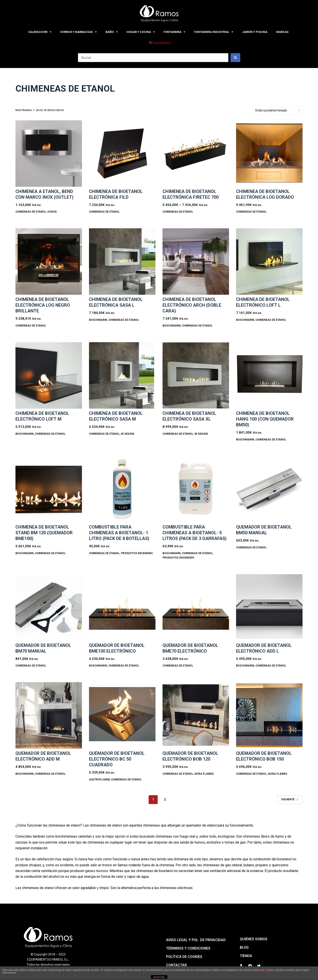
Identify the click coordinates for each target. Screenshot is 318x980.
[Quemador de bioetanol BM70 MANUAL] (49, 607)
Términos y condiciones (188, 948)
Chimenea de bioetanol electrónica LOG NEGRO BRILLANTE (43, 305)
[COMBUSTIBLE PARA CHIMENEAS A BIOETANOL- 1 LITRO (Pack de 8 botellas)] (122, 489)
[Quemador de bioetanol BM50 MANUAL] (269, 489)
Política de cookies (184, 957)
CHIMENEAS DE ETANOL (31, 212)
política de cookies (263, 970)
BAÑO (112, 32)
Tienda (246, 956)
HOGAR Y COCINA (141, 32)
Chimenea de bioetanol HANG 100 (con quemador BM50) (265, 419)
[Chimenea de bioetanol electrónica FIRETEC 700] (196, 154)
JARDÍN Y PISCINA (255, 32)
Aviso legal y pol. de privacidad (196, 940)
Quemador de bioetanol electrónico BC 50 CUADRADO (117, 759)
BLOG (244, 947)
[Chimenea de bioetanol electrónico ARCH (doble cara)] (196, 262)
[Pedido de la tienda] (277, 110)
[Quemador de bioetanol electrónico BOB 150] (269, 715)
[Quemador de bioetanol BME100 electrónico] (122, 607)
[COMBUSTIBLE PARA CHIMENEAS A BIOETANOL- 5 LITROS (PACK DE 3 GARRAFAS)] (196, 489)
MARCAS (282, 32)
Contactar (176, 965)
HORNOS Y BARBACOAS (79, 32)
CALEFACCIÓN (40, 32)
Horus (52, 212)
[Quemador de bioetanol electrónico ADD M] (49, 715)
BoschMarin (98, 320)
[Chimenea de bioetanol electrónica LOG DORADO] (269, 154)
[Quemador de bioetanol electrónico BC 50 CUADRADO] (122, 715)
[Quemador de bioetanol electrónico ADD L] (269, 607)
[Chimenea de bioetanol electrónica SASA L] (122, 262)
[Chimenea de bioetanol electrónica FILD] (122, 154)
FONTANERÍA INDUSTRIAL (214, 32)
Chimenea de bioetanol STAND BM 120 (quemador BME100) (44, 533)
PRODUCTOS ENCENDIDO (137, 553)
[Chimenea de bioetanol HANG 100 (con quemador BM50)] (269, 375)
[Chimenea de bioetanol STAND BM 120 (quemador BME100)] (49, 489)
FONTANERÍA (174, 32)
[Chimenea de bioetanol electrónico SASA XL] (196, 375)
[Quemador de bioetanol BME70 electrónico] (196, 607)
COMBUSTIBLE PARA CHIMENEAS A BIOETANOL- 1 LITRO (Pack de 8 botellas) (119, 533)
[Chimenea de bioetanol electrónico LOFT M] (49, 375)
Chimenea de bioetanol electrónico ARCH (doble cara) (192, 305)
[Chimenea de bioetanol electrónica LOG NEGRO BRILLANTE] (49, 262)
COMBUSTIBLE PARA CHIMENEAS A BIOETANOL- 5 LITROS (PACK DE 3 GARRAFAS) (195, 533)
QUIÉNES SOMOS (254, 939)
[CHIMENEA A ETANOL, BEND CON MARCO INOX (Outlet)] (49, 154)
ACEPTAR (159, 977)
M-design (128, 434)
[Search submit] (235, 58)
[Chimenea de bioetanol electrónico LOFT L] (269, 262)
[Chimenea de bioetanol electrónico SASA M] (122, 375)
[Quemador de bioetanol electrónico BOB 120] (196, 715)
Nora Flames (204, 774)
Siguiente (290, 799)
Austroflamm (99, 780)
